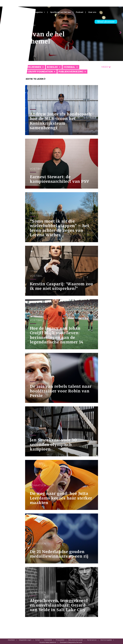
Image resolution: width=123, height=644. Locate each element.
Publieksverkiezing (71, 72)
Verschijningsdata (106, 640)
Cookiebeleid (48, 640)
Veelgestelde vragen (25, 640)
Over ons (92, 12)
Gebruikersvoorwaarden (76, 640)
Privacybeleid (60, 640)
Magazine (38, 12)
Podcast (80, 12)
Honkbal (69, 67)
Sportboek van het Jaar (61, 12)
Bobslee (52, 67)
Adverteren (11, 640)
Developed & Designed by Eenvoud (71, 642)
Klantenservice (92, 640)
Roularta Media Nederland (48, 642)
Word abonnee (106, 22)
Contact (38, 640)
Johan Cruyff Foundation (36, 72)
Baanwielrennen (30, 67)
